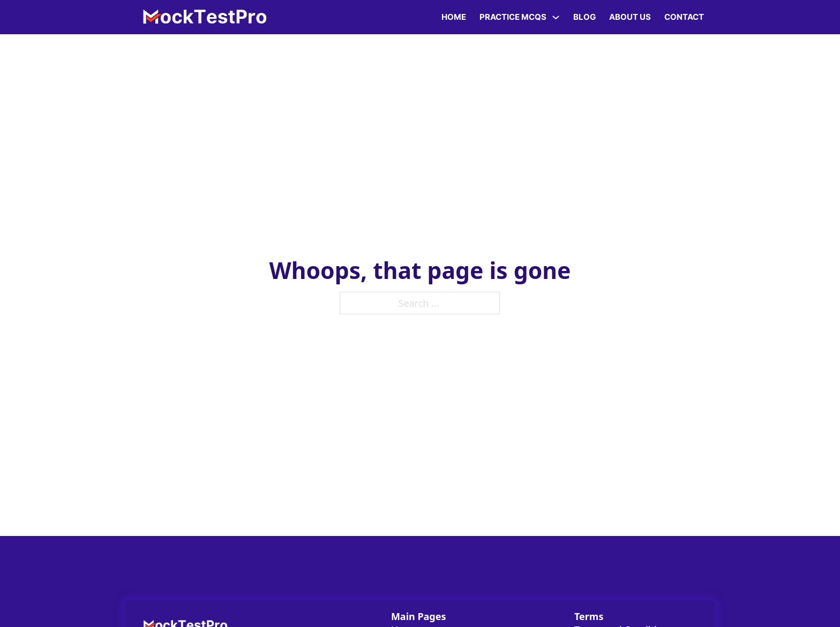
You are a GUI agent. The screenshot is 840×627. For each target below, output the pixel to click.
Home (454, 17)
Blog (584, 17)
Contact (684, 17)
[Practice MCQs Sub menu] (556, 17)
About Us (630, 17)
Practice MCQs (513, 17)
